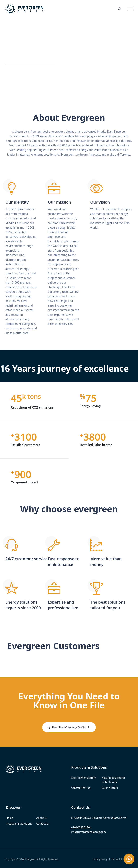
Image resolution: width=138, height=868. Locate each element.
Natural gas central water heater (113, 779)
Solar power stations (84, 777)
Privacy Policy (100, 859)
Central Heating (81, 787)
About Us (42, 817)
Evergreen (31, 859)
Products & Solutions (19, 823)
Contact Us (43, 823)
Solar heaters (110, 787)
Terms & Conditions (122, 859)
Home (10, 817)
